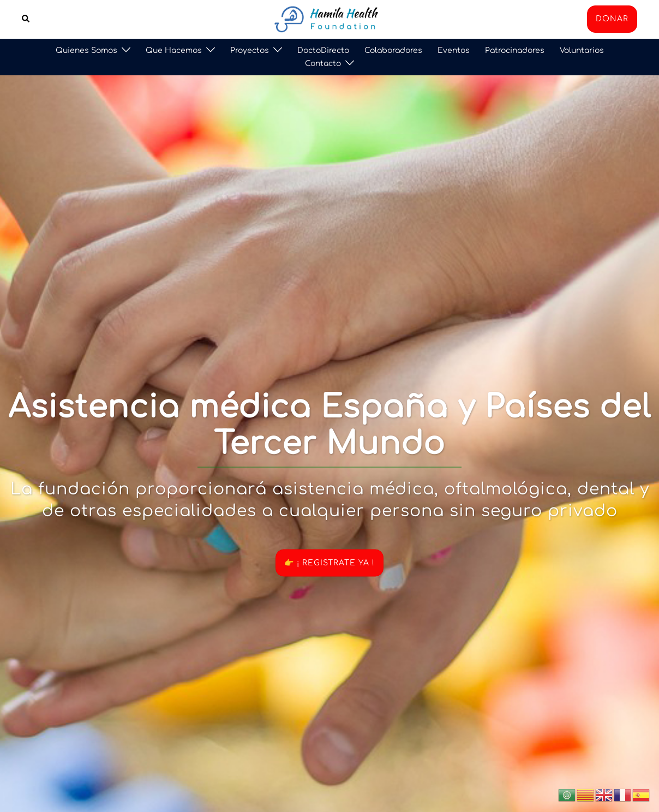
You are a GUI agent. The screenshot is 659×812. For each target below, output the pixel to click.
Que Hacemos (174, 50)
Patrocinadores (515, 50)
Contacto (323, 64)
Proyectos (250, 50)
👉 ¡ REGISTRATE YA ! (329, 563)
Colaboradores (393, 50)
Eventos (454, 50)
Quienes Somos (86, 50)
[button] (26, 19)
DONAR (612, 19)
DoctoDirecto (323, 50)
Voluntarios (582, 50)
